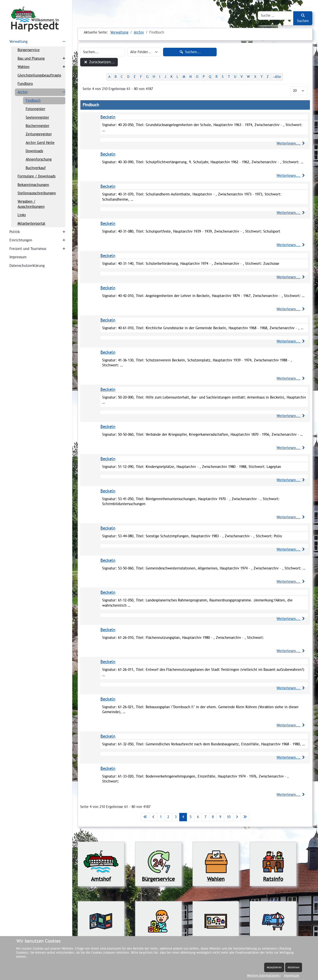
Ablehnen (294, 967)
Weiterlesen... (291, 143)
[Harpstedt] (36, 19)
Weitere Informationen (263, 975)
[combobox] (276, 16)
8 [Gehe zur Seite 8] (213, 817)
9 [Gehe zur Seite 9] (220, 817)
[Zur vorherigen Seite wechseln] (153, 817)
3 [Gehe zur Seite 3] (176, 817)
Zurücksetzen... (99, 62)
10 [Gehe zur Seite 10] (229, 817)
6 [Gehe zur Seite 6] (198, 817)
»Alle (277, 77)
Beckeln (108, 117)
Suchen (303, 18)
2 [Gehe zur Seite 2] (168, 817)
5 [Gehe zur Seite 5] (191, 817)
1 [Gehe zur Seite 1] (161, 817)
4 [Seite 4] (183, 817)
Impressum (292, 975)
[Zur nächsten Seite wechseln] (237, 817)
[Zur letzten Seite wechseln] (245, 817)
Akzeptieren (274, 967)
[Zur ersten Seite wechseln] (145, 817)
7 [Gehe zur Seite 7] (205, 817)
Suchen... (190, 52)
